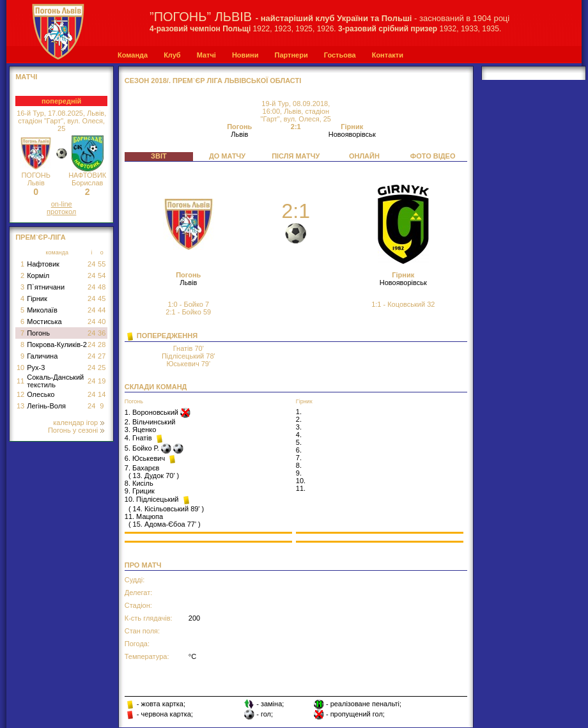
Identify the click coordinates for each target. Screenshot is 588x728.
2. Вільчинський (150, 422)
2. (299, 419)
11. (301, 488)
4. (299, 435)
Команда (133, 55)
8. (299, 465)
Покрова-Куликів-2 (57, 345)
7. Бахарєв (142, 468)
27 (102, 356)
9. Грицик (140, 491)
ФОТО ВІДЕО (433, 156)
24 (91, 264)
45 (102, 298)
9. (299, 473)
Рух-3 (36, 368)
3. (299, 427)
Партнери (291, 55)
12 (20, 394)
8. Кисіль (139, 483)
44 (102, 310)
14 (102, 394)
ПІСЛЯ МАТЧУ (296, 156)
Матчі (206, 55)
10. (301, 481)
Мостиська (44, 321)
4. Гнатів (139, 438)
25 (102, 368)
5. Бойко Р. (143, 448)
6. (299, 450)
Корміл (38, 275)
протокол (61, 212)
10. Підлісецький (153, 499)
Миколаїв (42, 310)
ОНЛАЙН (364, 156)
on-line (62, 204)
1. (299, 412)
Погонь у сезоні (76, 430)
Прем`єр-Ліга (41, 237)
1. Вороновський (152, 412)
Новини (245, 55)
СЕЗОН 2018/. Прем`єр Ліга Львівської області (213, 81)
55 (102, 264)
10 (20, 368)
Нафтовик (43, 264)
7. (299, 458)
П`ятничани (46, 287)
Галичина (42, 356)
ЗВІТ (159, 156)
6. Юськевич (146, 458)
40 (102, 321)
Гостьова (340, 55)
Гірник (37, 298)
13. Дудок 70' (154, 476)
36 (102, 333)
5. (299, 442)
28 (102, 345)
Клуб (172, 55)
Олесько (41, 394)
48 (102, 287)
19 (102, 381)
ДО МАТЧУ (227, 156)
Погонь (38, 333)
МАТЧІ (26, 77)
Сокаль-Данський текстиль (55, 381)
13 (20, 406)
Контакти (388, 55)
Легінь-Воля (46, 406)
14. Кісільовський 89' (166, 509)
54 (102, 275)
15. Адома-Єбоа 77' (165, 524)
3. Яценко (141, 430)
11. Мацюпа (144, 516)
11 (20, 381)
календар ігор (79, 422)
